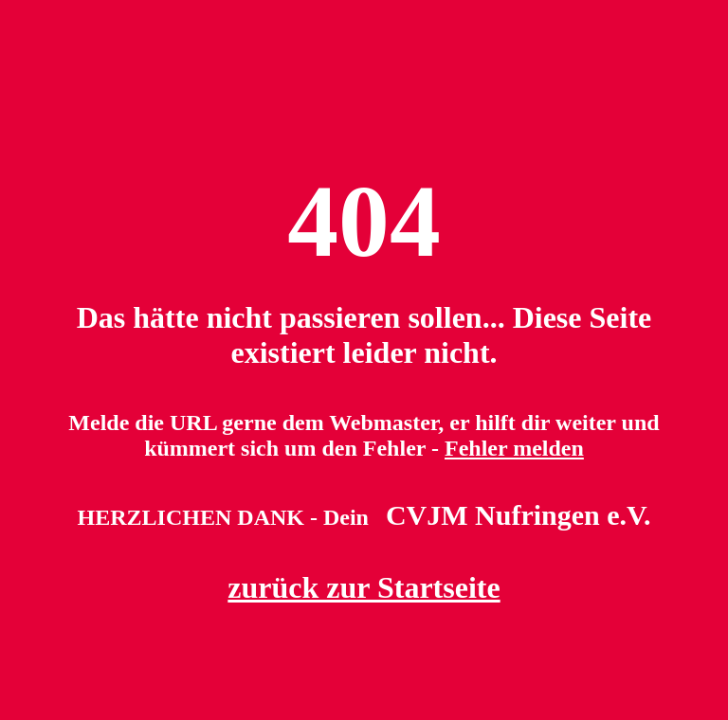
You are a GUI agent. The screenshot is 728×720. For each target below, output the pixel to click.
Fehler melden (514, 448)
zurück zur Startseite (364, 587)
